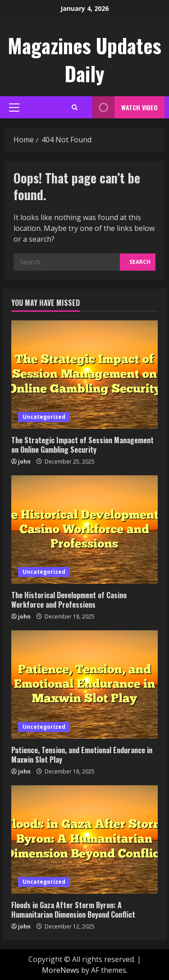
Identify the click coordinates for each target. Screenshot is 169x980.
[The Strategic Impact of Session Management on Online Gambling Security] (84, 375)
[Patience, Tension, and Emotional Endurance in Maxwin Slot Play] (84, 685)
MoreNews (61, 970)
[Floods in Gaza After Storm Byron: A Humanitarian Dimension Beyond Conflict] (84, 839)
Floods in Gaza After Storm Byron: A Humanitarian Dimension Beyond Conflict (73, 910)
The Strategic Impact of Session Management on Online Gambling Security (82, 445)
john (24, 462)
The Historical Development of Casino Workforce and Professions (69, 600)
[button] (14, 108)
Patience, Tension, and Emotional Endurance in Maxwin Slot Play (82, 755)
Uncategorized (44, 417)
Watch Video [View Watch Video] (125, 107)
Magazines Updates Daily (84, 59)
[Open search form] (75, 107)
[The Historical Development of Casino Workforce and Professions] (84, 530)
